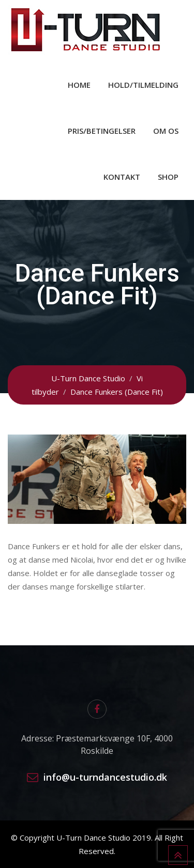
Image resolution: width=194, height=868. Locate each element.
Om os (166, 131)
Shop (168, 177)
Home (79, 85)
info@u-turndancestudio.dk (105, 777)
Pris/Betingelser (102, 131)
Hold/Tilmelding (143, 85)
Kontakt (122, 177)
